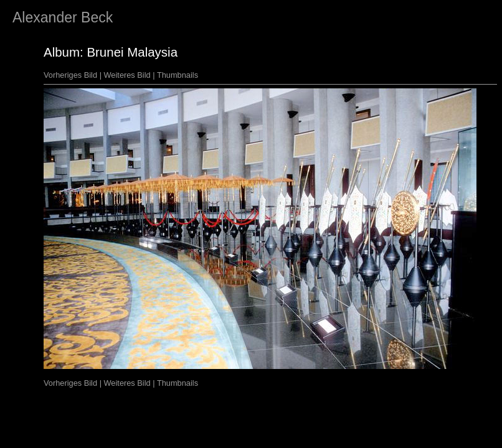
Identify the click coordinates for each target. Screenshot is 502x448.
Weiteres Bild (127, 75)
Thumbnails (178, 75)
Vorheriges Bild (70, 75)
